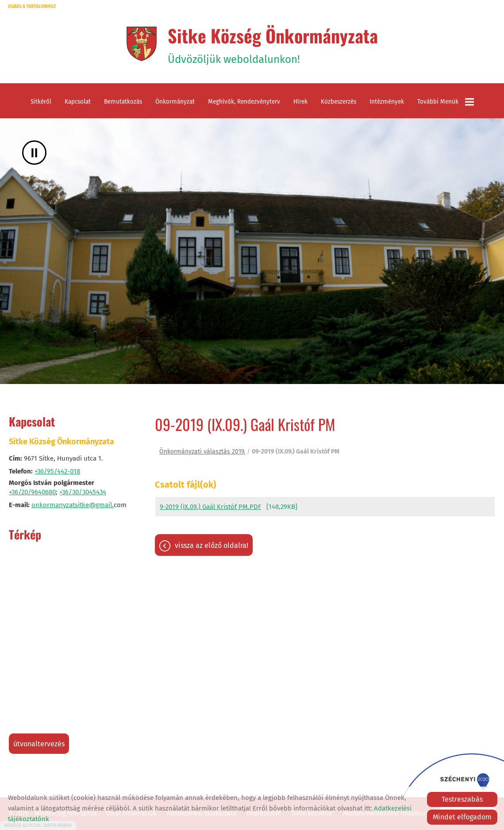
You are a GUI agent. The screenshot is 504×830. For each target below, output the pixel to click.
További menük (446, 102)
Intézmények (387, 102)
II (34, 153)
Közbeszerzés (339, 102)
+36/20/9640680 (32, 492)
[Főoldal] (141, 44)
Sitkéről (41, 102)
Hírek (300, 102)
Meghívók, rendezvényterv (244, 102)
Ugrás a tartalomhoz (32, 7)
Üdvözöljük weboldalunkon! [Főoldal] (273, 44)
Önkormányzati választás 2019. (202, 452)
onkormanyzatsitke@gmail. (73, 505)
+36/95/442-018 (57, 471)
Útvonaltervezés (39, 744)
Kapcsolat (78, 102)
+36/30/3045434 (83, 492)
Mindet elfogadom (462, 817)
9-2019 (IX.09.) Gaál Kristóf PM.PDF (210, 507)
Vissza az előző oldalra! (212, 545)
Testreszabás (462, 799)
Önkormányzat (175, 102)
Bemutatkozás (123, 102)
